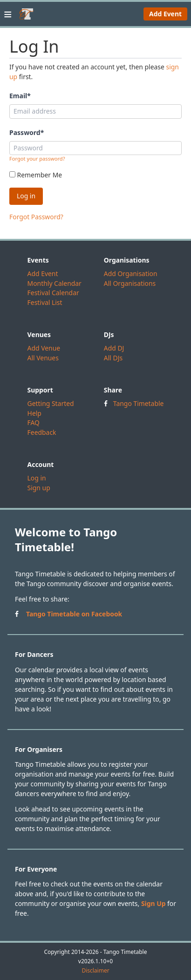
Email (20, 96)
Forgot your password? (37, 159)
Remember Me (36, 175)
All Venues (43, 358)
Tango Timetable (139, 403)
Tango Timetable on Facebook (74, 614)
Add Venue (44, 348)
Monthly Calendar (55, 283)
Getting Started (51, 403)
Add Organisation (131, 274)
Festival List (45, 302)
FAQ (34, 422)
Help (34, 413)
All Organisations (130, 283)
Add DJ (114, 348)
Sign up (39, 488)
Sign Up (153, 903)
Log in (37, 478)
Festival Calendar (53, 293)
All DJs (113, 358)
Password (27, 132)
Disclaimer (95, 971)
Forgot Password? (36, 217)
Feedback (42, 432)
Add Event (165, 14)
